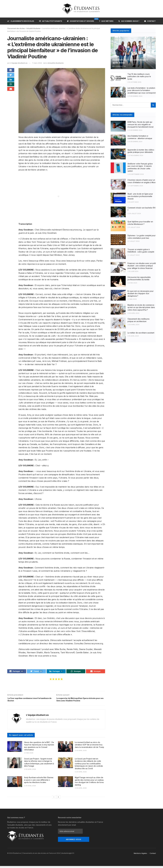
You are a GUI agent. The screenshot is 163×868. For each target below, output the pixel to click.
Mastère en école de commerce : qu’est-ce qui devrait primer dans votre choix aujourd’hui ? (141, 307)
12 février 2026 (119, 66)
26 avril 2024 (133, 313)
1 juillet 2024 (134, 241)
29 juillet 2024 (134, 214)
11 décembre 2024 (135, 96)
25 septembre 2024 (136, 174)
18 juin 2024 (133, 271)
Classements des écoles (21, 21)
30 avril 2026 (81, 752)
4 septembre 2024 (135, 186)
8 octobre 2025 (134, 82)
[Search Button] (153, 105)
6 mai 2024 (132, 283)
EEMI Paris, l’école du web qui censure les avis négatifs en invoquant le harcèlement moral (140, 124)
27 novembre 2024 (135, 155)
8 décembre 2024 (135, 130)
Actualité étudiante (51, 21)
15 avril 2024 (133, 336)
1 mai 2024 (132, 299)
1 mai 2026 (29, 755)
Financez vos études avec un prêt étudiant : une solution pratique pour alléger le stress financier (142, 266)
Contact (150, 21)
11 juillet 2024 (134, 227)
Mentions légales (140, 855)
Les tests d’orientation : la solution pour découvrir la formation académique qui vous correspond (142, 90)
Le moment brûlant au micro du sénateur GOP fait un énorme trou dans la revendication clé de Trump (89, 747)
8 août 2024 (133, 202)
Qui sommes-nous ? (129, 21)
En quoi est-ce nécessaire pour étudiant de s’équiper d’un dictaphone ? (141, 294)
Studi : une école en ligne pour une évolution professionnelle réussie (140, 196)
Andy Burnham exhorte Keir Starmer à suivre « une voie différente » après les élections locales (39, 782)
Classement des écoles (16, 28)
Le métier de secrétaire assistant (141, 333)
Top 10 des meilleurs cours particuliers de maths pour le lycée (139, 76)
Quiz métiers (106, 21)
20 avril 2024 (133, 325)
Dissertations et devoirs (81, 21)
